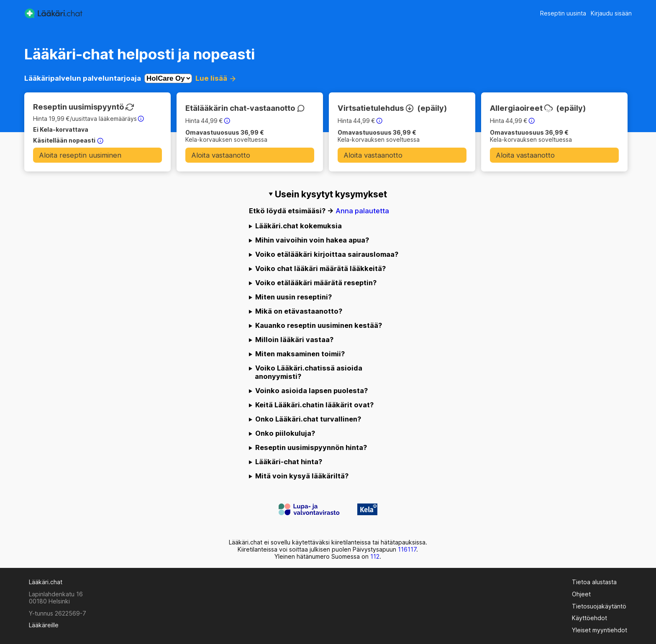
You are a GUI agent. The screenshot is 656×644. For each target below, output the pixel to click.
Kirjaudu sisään (611, 13)
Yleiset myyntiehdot (600, 630)
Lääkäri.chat (46, 582)
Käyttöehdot (589, 618)
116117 (407, 549)
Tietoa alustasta (594, 582)
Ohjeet (581, 594)
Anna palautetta (362, 211)
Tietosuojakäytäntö (599, 606)
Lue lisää (215, 78)
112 (375, 556)
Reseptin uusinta (563, 13)
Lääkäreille (44, 625)
